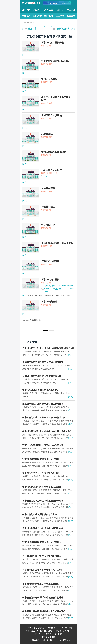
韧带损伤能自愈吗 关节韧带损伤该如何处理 (43, 598)
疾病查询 (71, 16)
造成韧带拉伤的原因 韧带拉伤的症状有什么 (43, 376)
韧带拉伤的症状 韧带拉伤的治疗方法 (40, 514)
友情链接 (48, 634)
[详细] (71, 355)
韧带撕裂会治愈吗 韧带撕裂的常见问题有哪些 (44, 611)
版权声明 (66, 631)
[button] (46, 330)
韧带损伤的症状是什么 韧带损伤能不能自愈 (43, 528)
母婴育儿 (26, 16)
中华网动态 (57, 634)
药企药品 (37, 10)
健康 (38, 3)
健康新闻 (26, 10)
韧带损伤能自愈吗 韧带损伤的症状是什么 (42, 459)
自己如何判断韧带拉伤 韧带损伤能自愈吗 (42, 556)
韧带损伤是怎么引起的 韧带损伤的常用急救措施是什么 (48, 431)
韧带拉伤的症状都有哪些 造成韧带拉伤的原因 (44, 418)
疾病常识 (60, 10)
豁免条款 (39, 634)
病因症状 (48, 10)
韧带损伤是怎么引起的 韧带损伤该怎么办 (42, 487)
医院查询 (48, 16)
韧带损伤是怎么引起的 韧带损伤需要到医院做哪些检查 (48, 348)
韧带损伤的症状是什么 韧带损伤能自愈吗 (42, 473)
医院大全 (37, 16)
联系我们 (49, 631)
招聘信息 (58, 631)
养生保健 (71, 10)
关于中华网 (30, 631)
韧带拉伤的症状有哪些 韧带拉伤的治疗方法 (43, 445)
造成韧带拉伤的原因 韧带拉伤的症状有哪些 (43, 362)
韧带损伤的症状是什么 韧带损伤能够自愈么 (43, 501)
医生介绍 (60, 16)
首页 (24, 23)
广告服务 (40, 631)
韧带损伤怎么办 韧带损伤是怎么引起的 (41, 390)
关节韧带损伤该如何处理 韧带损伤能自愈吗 (43, 570)
